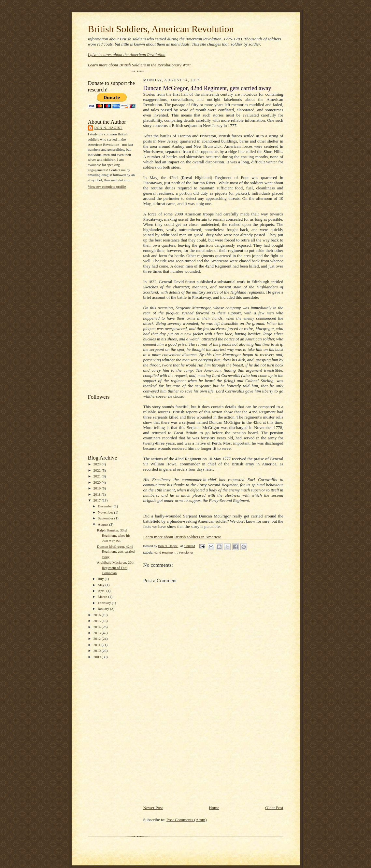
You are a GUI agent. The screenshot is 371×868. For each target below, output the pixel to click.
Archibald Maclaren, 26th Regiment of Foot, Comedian (115, 567)
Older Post (274, 808)
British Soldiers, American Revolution (161, 29)
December (106, 506)
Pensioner (186, 552)
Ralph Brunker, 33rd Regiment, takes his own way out (114, 535)
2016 (98, 615)
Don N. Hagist (108, 128)
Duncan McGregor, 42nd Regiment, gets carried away (116, 551)
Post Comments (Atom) (187, 820)
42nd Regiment (165, 552)
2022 (98, 470)
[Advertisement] (114, 291)
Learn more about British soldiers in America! (182, 537)
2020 (98, 482)
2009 (98, 657)
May (101, 585)
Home (214, 808)
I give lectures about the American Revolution (127, 55)
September (106, 518)
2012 (98, 639)
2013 (98, 633)
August (103, 524)
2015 (98, 621)
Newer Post (153, 808)
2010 (98, 651)
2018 (98, 494)
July (101, 579)
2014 (98, 627)
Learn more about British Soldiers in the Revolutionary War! (139, 65)
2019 (98, 488)
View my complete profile (107, 186)
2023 (98, 464)
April (102, 591)
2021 (98, 476)
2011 (98, 645)
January (104, 609)
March (103, 597)
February (105, 603)
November (106, 512)
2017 (98, 500)
